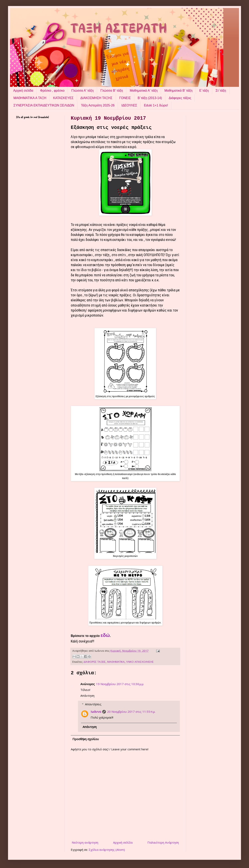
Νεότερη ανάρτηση (85, 842)
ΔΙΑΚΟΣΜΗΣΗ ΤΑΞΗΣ (96, 98)
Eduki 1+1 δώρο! (156, 105)
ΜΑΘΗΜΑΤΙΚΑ (116, 662)
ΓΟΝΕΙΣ (125, 98)
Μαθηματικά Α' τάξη (144, 91)
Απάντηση (87, 696)
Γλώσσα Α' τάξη (82, 91)
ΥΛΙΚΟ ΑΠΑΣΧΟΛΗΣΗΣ (140, 662)
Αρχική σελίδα (23, 91)
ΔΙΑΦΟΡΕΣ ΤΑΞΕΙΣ (95, 662)
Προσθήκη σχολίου (86, 739)
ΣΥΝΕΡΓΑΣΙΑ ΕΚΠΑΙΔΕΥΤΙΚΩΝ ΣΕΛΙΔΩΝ (44, 105)
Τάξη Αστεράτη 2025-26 (98, 105)
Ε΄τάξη (204, 91)
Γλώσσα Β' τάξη (112, 91)
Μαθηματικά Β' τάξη (178, 91)
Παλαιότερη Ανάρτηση (163, 842)
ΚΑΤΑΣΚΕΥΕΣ (63, 98)
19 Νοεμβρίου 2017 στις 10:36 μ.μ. (120, 684)
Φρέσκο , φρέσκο (52, 91)
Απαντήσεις (93, 704)
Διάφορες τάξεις (180, 98)
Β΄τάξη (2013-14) (150, 98)
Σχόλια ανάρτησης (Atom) (107, 850)
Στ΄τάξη (221, 91)
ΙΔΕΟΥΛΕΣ (129, 105)
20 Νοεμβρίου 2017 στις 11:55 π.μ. (131, 712)
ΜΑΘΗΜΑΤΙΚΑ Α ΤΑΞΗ (30, 98)
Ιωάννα (96, 712)
